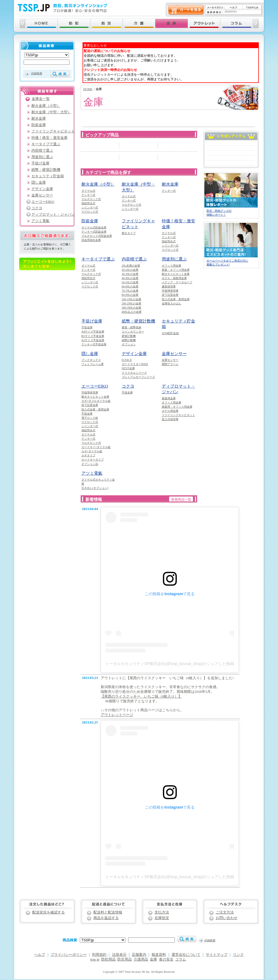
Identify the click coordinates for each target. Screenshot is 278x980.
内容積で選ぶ (134, 259)
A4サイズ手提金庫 (93, 332)
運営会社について (186, 955)
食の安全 (166, 959)
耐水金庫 (170, 184)
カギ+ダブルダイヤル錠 (96, 401)
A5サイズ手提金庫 (93, 340)
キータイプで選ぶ (98, 259)
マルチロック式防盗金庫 (97, 236)
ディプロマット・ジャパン (53, 215)
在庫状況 (162, 918)
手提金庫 (87, 327)
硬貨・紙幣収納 (131, 327)
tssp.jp (95, 959)
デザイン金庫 (134, 354)
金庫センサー (174, 354)
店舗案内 (139, 955)
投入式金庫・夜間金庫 (176, 299)
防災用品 (125, 959)
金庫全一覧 (41, 99)
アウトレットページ (117, 715)
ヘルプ (40, 955)
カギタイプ (88, 455)
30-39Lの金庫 (130, 274)
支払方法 (162, 912)
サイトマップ (217, 955)
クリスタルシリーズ (134, 373)
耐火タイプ (129, 233)
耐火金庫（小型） (98, 184)
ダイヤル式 (88, 191)
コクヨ (128, 386)
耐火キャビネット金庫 (176, 274)
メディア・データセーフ (177, 282)
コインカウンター (133, 332)
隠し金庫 (90, 354)
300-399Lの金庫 (132, 308)
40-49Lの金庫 (130, 278)
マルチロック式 (91, 199)
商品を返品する (106, 918)
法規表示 (119, 955)
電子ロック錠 (90, 418)
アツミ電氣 (92, 473)
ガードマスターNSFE (135, 364)
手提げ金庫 (92, 321)
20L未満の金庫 (131, 266)
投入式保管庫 (170, 419)
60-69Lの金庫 (130, 286)
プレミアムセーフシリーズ (138, 377)
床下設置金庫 (170, 295)
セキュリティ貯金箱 (48, 176)
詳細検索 (37, 73)
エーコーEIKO (95, 386)
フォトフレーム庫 (93, 364)
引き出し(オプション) (95, 488)
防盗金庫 (90, 221)
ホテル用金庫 (170, 411)
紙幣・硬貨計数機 (138, 321)
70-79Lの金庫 (130, 291)
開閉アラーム (170, 364)
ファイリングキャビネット (178, 415)
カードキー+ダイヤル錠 (96, 447)
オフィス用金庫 (172, 266)
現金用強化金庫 (91, 240)
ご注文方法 (225, 912)
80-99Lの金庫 (130, 295)
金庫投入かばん (172, 303)
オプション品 (90, 464)
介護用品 (141, 959)
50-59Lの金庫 (130, 282)
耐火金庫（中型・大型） (51, 112)
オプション (129, 344)
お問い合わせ (227, 918)
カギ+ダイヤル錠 (92, 451)
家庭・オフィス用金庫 (176, 270)
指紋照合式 (88, 203)
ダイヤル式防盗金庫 (94, 227)
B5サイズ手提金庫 (93, 336)
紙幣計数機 (129, 340)
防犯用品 (108, 959)
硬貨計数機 (129, 336)
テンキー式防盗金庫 (94, 232)
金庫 (153, 959)
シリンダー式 (90, 207)
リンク (238, 955)
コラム (181, 959)
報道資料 (159, 955)
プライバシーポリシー (69, 955)
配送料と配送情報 (108, 912)
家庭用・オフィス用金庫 (177, 407)
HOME (88, 89)
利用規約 (99, 955)
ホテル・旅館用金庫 (174, 278)
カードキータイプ (93, 460)
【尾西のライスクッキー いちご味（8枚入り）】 (141, 696)
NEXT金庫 (128, 368)
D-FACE (127, 360)
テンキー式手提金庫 (94, 344)
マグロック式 (90, 212)
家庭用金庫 (169, 398)
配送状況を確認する (49, 912)
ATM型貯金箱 (170, 333)
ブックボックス (91, 360)
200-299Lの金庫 (132, 303)
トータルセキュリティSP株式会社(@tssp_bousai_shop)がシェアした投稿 (170, 664)
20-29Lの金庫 (130, 270)
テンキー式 (88, 195)
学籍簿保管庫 (170, 291)
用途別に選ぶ (174, 259)
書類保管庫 (169, 286)
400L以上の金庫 (132, 312)
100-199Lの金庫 (132, 299)
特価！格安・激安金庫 (49, 138)
